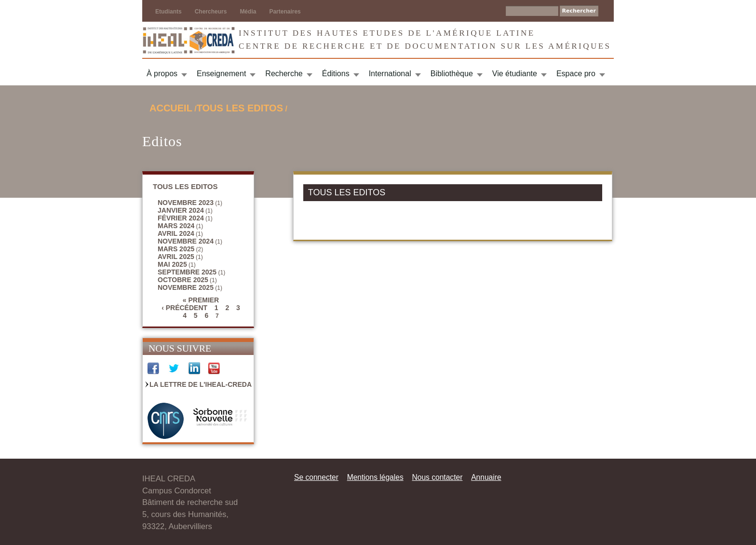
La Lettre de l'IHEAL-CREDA (201, 384)
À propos (162, 74)
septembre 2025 (187, 272)
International (390, 74)
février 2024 (181, 218)
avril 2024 (176, 233)
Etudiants (169, 12)
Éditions (336, 74)
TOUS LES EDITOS (240, 108)
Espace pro (576, 74)
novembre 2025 (186, 287)
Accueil (171, 108)
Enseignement (221, 74)
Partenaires (285, 12)
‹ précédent (184, 308)
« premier (201, 300)
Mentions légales (375, 477)
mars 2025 (176, 249)
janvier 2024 (181, 210)
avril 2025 (176, 257)
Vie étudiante (515, 74)
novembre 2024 (186, 241)
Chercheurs (211, 12)
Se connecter (316, 477)
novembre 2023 (186, 203)
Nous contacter (437, 477)
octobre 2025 (183, 280)
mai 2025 (172, 264)
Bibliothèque (452, 74)
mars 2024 (176, 226)
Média (248, 12)
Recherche (284, 74)
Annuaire (486, 477)
